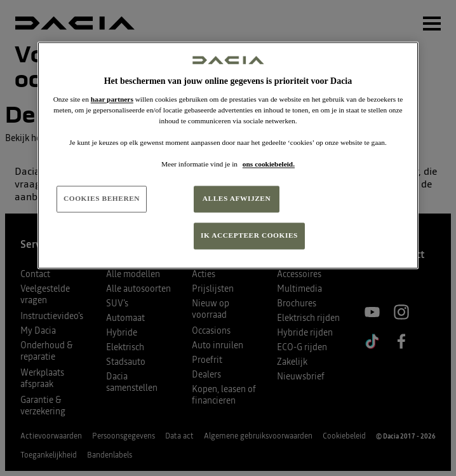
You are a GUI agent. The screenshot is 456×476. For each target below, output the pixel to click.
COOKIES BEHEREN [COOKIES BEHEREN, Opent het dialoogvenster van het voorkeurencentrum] (102, 199)
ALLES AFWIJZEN (237, 199)
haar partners (112, 99)
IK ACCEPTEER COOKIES (249, 236)
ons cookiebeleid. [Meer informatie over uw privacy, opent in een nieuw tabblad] (269, 165)
